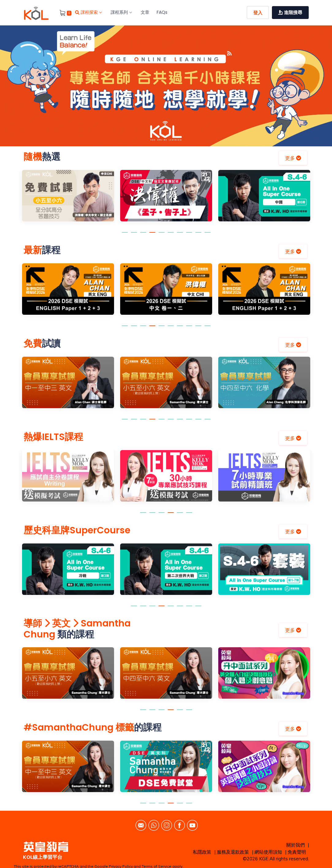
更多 (293, 158)
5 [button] (162, 235)
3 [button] (143, 235)
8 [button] (189, 235)
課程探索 (88, 12)
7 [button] (180, 235)
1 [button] (125, 235)
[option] (166, 86)
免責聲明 (297, 852)
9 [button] (198, 235)
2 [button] (134, 235)
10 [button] (208, 235)
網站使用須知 (268, 852)
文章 (145, 12)
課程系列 (121, 12)
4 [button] (152, 235)
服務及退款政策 (233, 852)
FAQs (162, 12)
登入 (258, 13)
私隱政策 (202, 852)
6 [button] (171, 235)
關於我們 (296, 845)
